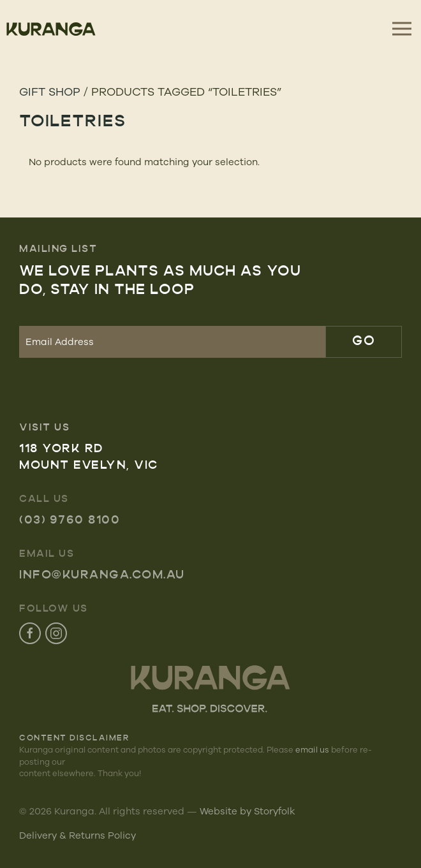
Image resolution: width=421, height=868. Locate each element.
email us (312, 749)
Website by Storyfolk (247, 811)
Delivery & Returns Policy (78, 835)
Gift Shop (50, 91)
